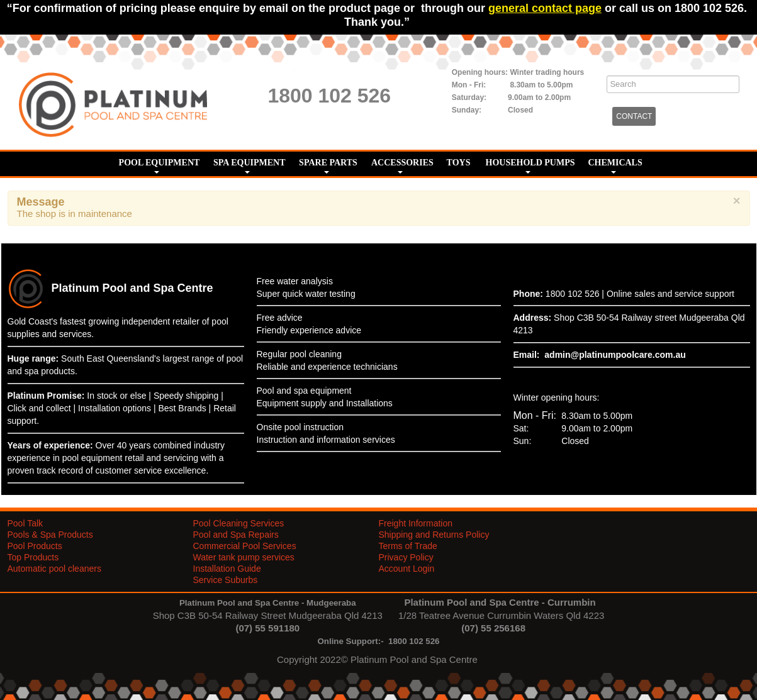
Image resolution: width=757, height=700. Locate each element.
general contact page (545, 8)
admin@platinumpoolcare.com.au (615, 355)
